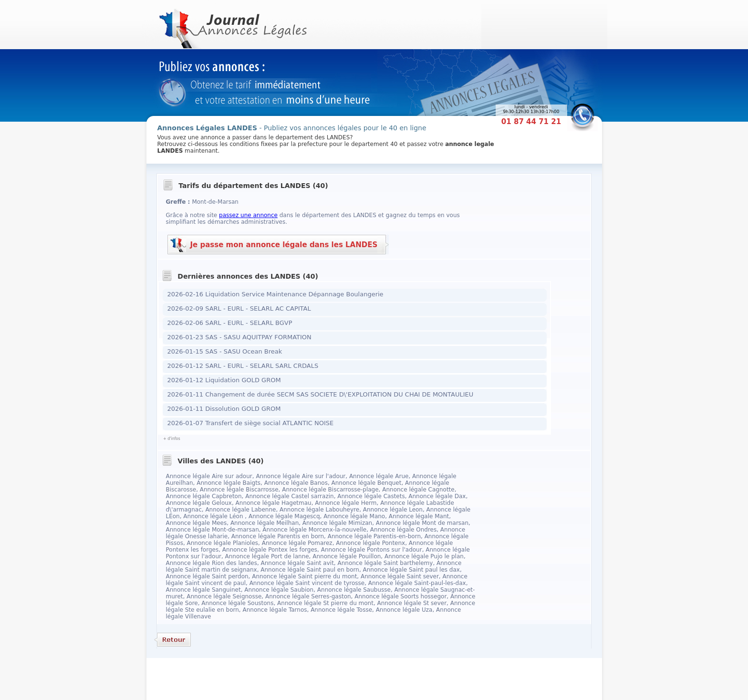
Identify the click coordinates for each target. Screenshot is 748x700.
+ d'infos (172, 439)
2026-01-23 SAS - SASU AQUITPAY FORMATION (239, 337)
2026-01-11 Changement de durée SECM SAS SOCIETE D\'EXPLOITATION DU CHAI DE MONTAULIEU (321, 394)
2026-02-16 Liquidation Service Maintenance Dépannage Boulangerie (275, 294)
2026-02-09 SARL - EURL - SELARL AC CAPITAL (239, 308)
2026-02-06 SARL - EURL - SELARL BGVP (230, 323)
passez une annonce (248, 215)
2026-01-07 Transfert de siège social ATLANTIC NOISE (251, 423)
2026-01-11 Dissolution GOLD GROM (224, 409)
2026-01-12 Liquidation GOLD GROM (224, 380)
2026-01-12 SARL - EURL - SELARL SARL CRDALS (243, 366)
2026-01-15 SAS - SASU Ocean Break (225, 351)
